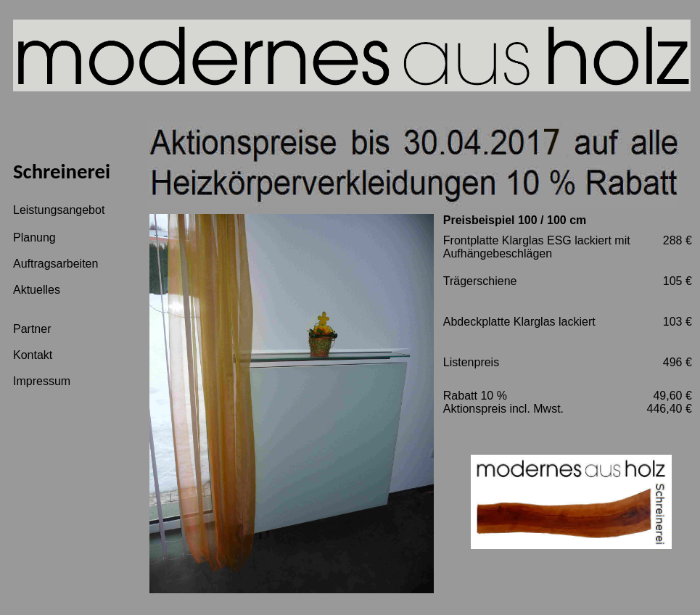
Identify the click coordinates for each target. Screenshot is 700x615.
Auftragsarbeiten (55, 264)
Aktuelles (37, 290)
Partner (32, 329)
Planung (34, 238)
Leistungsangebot (59, 210)
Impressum (42, 381)
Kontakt (33, 355)
